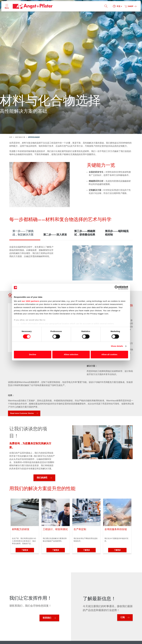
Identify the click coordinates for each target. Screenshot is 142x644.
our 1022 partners (30, 301)
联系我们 (47, 618)
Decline (33, 354)
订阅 (123, 617)
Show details (117, 346)
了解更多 (25, 550)
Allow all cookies (109, 354)
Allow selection (71, 354)
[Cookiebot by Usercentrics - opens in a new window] (117, 288)
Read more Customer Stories (22, 413)
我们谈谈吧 (42, 478)
